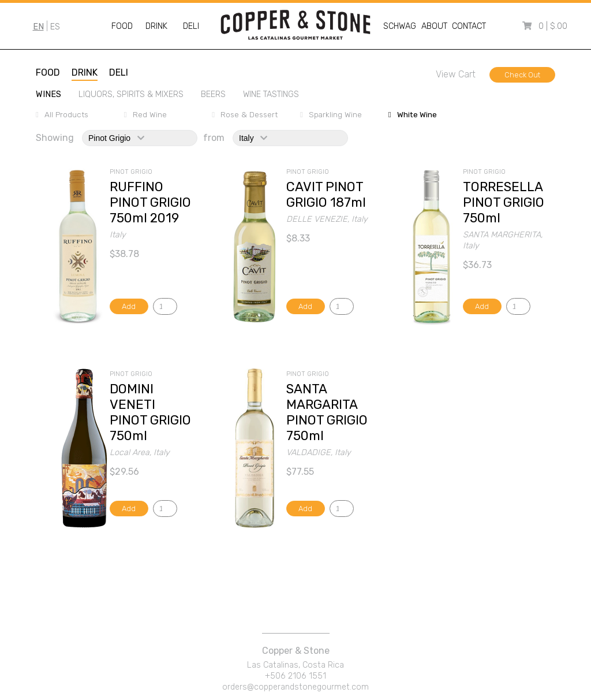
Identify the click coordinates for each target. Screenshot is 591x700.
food (48, 72)
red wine (150, 114)
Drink (156, 26)
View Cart (456, 74)
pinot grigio (116, 138)
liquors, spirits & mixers (131, 94)
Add (129, 306)
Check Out (522, 75)
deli (119, 72)
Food (122, 26)
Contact (469, 26)
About (434, 26)
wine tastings (271, 94)
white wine (417, 114)
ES (55, 27)
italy (253, 138)
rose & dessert (249, 114)
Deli (191, 26)
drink (85, 72)
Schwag (400, 26)
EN (38, 27)
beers (213, 94)
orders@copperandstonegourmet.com (295, 687)
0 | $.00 (553, 26)
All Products (66, 114)
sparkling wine (335, 114)
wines (48, 94)
